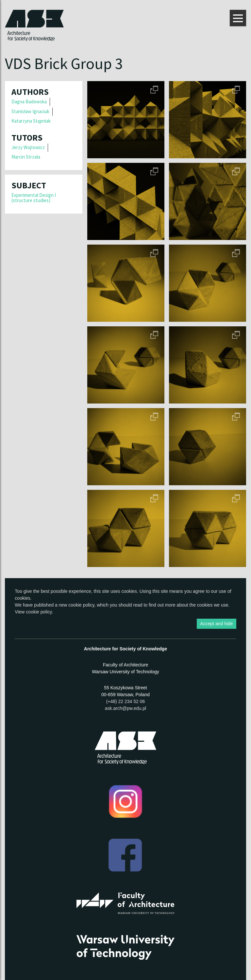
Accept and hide (216, 624)
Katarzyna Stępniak (31, 121)
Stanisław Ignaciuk (30, 111)
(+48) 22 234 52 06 (126, 701)
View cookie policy (33, 612)
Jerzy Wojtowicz (28, 147)
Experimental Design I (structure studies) (34, 198)
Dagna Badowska (29, 102)
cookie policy (81, 605)
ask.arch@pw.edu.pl (125, 708)
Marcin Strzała (26, 157)
